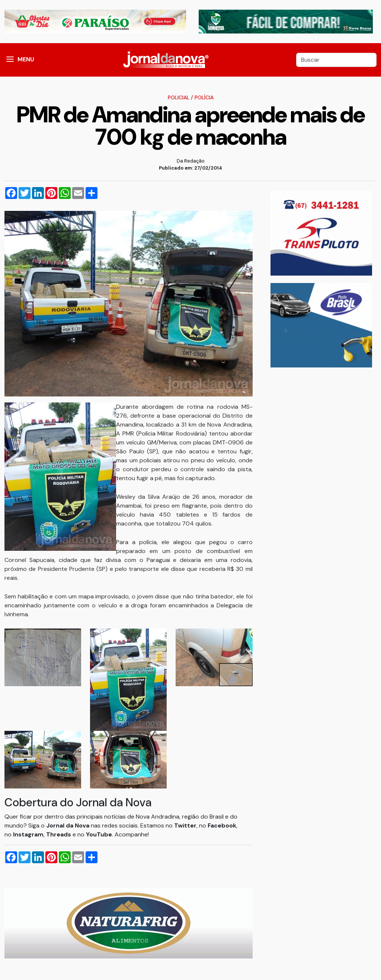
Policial (179, 97)
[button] (10, 60)
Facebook (222, 825)
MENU (26, 59)
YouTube (99, 834)
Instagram (28, 834)
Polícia (204, 97)
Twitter (185, 825)
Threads (59, 834)
